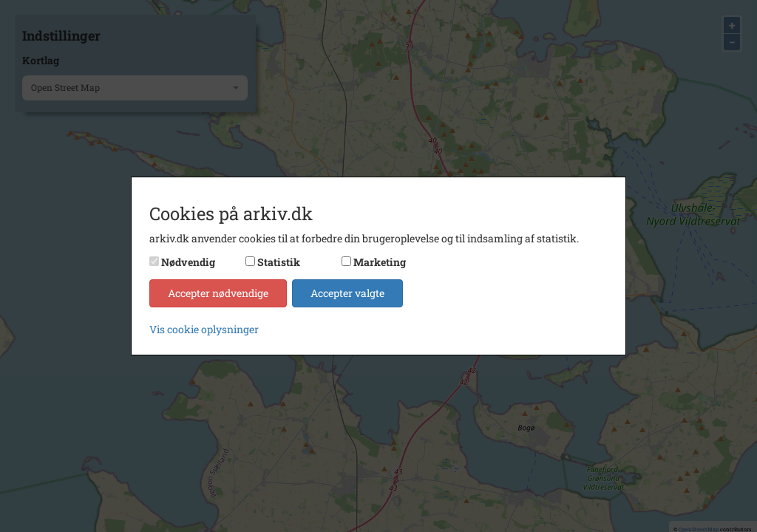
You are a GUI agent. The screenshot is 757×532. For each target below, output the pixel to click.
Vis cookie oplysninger (204, 329)
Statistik (279, 262)
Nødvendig (188, 262)
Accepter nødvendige (218, 293)
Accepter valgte (347, 293)
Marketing (380, 262)
